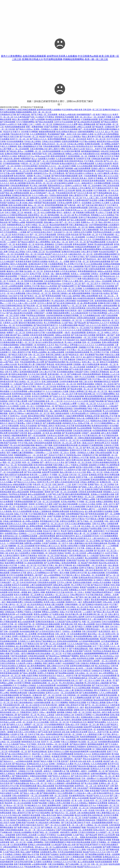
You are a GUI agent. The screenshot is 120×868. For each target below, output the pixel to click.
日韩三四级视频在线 (56, 154)
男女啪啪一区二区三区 (29, 318)
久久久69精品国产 (7, 262)
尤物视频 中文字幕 (96, 156)
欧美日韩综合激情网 (64, 364)
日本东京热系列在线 (28, 582)
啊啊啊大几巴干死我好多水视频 (55, 369)
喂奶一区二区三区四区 (12, 462)
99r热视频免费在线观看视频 (87, 639)
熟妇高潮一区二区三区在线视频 (18, 803)
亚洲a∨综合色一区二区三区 (105, 830)
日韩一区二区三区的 (36, 355)
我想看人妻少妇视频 (84, 190)
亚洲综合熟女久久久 (15, 867)
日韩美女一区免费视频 (100, 274)
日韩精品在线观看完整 (25, 217)
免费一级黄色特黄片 (96, 531)
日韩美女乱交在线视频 (105, 286)
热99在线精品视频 (25, 465)
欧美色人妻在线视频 (73, 720)
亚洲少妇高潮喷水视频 (18, 205)
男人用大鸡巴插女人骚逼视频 (71, 683)
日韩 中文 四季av (12, 372)
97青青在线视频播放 (60, 450)
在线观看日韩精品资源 (33, 320)
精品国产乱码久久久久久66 (98, 796)
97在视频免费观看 (56, 264)
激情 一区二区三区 (24, 450)
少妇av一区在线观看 (103, 281)
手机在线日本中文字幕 (20, 134)
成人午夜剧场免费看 (81, 565)
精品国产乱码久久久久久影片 (102, 798)
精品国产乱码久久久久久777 (89, 867)
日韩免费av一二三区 (44, 453)
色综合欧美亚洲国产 (107, 252)
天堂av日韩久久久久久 (53, 717)
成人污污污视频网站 (17, 607)
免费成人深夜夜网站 (28, 279)
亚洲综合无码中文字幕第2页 (79, 671)
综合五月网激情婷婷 (104, 624)
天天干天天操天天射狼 (49, 477)
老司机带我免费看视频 (54, 205)
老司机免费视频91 (30, 739)
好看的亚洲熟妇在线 (19, 215)
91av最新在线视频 (64, 835)
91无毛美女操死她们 (30, 166)
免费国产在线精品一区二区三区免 (14, 560)
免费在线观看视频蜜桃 (81, 293)
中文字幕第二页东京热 (93, 161)
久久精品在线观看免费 (46, 685)
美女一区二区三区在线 (35, 254)
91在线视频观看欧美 (88, 440)
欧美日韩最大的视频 (17, 749)
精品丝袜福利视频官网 (59, 225)
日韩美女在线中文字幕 (110, 759)
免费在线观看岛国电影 (86, 739)
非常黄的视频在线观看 (15, 808)
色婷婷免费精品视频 (37, 658)
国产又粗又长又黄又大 (101, 685)
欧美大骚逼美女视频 (48, 739)
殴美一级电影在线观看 (57, 747)
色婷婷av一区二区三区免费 (57, 744)
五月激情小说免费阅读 (43, 862)
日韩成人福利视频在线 (12, 521)
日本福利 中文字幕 (32, 617)
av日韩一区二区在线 (54, 399)
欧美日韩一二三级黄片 (39, 475)
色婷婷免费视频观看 (88, 737)
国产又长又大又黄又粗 (83, 193)
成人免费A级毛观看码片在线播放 (99, 511)
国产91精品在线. (24, 115)
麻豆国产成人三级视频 (20, 335)
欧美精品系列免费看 (45, 810)
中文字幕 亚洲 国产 (61, 761)
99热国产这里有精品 (51, 418)
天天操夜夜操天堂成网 (77, 609)
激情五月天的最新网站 (109, 362)
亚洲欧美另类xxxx (73, 210)
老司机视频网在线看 (28, 786)
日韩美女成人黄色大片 (45, 298)
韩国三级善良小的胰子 (52, 663)
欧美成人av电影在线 (67, 115)
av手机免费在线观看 (86, 164)
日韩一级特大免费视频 (37, 178)
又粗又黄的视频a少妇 (39, 149)
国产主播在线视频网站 (88, 693)
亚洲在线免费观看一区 (67, 438)
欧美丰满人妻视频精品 (45, 244)
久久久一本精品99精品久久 (48, 440)
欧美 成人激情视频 (18, 183)
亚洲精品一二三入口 (27, 533)
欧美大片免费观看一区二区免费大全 (29, 595)
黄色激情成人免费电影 (32, 144)
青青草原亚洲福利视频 (34, 281)
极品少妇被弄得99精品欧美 (84, 298)
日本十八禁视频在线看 (75, 857)
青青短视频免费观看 (109, 288)
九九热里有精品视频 (83, 646)
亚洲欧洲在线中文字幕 (38, 264)
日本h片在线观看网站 (110, 622)
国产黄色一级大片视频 (60, 573)
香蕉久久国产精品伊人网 (46, 646)
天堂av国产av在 (76, 411)
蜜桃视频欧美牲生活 (102, 382)
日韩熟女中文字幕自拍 (49, 367)
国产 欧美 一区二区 (100, 698)
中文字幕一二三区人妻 (23, 480)
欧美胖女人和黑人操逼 (37, 857)
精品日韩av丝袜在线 (107, 563)
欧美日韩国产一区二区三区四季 (58, 798)
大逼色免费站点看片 (91, 276)
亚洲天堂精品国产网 (34, 597)
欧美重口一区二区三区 (25, 342)
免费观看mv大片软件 (78, 590)
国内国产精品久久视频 (43, 761)
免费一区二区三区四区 (103, 636)
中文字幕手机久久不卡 (109, 418)
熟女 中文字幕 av (62, 345)
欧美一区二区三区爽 (99, 801)
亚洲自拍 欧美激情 (52, 271)
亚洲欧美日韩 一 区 (108, 482)
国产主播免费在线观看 (52, 423)
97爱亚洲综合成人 (92, 629)
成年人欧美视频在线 (15, 237)
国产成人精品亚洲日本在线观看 (87, 122)
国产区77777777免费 (73, 279)
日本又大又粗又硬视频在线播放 (78, 524)
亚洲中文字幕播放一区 (97, 178)
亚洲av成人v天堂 (72, 725)
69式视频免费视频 (100, 431)
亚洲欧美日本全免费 (79, 732)
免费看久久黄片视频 (56, 514)
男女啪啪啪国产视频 (56, 134)
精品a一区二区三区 (36, 205)
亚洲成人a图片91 (98, 168)
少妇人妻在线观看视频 (30, 710)
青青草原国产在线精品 (49, 854)
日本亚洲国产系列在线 (49, 164)
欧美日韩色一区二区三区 (77, 227)
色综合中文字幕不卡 (12, 132)
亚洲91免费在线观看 (110, 342)
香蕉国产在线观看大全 (39, 558)
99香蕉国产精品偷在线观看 (45, 203)
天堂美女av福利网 (64, 203)
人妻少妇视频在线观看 (86, 813)
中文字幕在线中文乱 (71, 340)
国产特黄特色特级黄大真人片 (66, 680)
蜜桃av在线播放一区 (11, 509)
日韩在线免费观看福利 (20, 186)
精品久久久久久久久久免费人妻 (29, 337)
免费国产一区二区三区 (16, 333)
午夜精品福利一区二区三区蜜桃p (87, 541)
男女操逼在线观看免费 (104, 244)
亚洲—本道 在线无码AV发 (14, 188)
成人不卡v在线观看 (16, 266)
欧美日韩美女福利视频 (43, 465)
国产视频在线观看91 (86, 286)
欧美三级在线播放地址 (16, 200)
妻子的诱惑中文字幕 (82, 159)
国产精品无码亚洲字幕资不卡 (46, 325)
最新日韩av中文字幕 (109, 416)
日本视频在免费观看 (102, 183)
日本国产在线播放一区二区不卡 (13, 249)
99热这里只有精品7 (56, 553)
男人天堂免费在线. (57, 173)
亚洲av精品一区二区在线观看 (93, 575)
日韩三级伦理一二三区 (62, 484)
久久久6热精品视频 (84, 166)
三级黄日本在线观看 (70, 805)
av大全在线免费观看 (108, 676)
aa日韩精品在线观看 (24, 761)
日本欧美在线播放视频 (101, 350)
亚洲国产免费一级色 (101, 627)
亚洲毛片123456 (52, 693)
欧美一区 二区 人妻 (75, 825)
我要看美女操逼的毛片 (105, 739)
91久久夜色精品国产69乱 (24, 117)
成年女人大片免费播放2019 (38, 573)
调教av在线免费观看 (89, 296)
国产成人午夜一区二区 (12, 404)
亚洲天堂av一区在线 (19, 416)
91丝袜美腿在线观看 (54, 333)
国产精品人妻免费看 (58, 489)
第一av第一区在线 (82, 801)
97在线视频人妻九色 (22, 330)
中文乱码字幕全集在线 (52, 230)
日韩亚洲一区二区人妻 (64, 627)
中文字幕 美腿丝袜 (22, 190)
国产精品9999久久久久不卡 (98, 323)
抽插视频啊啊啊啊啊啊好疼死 (40, 651)
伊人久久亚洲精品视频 (93, 264)
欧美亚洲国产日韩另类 (52, 340)
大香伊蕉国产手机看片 (34, 759)
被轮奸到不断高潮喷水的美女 (31, 323)
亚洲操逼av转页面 (92, 416)
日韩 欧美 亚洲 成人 (79, 178)
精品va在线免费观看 (52, 597)
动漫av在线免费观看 (108, 663)
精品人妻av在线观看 (20, 119)
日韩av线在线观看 (48, 379)
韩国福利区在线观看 (34, 222)
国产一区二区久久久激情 (70, 222)
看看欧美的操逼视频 (45, 688)
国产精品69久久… (51, 404)
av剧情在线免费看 (110, 306)
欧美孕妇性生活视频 (34, 531)
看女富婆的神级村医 (99, 600)
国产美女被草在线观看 (71, 433)
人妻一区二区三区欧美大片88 (33, 705)
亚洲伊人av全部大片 (8, 124)
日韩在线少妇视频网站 (34, 602)
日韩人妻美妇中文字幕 (75, 705)
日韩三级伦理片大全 (73, 435)
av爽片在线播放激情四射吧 (41, 585)
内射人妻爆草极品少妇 (78, 225)
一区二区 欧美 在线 (98, 565)
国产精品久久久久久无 (37, 747)
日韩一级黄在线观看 (24, 661)
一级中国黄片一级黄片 (81, 600)
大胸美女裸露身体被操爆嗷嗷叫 (35, 288)
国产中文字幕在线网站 (20, 629)
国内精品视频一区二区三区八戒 (61, 215)
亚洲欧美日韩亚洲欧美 (59, 507)
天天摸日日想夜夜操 (77, 308)
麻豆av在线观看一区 (36, 433)
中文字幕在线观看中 (28, 690)
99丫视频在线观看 (100, 749)
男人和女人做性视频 (38, 186)
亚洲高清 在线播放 (40, 262)
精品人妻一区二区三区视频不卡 (87, 533)
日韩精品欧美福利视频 (101, 159)
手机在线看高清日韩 (64, 193)
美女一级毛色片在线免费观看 (51, 727)
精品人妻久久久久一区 (106, 548)
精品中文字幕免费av (17, 423)
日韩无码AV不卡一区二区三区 (12, 597)
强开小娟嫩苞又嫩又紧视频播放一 (21, 453)
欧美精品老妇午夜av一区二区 (36, 489)
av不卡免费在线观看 (24, 614)
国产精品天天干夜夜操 (100, 585)
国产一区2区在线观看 (87, 129)
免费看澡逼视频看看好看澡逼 (94, 399)
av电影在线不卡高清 (20, 239)
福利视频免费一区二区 (44, 168)
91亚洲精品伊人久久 (81, 421)
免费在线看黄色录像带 (92, 602)
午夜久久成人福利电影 (71, 296)
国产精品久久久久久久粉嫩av (49, 818)
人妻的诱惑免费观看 (47, 536)
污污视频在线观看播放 (9, 345)
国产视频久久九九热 (103, 389)
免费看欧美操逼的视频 (55, 311)
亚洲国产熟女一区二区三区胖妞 (101, 484)
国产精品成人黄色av (15, 151)
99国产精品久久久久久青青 (16, 747)
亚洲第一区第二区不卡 (73, 357)
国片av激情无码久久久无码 (70, 661)
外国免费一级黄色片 (43, 771)
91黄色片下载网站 (35, 700)
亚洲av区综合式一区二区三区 (54, 144)
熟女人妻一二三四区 (21, 558)
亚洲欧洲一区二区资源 (21, 396)
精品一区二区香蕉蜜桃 (83, 830)
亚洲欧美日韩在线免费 (41, 649)
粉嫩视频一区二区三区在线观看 (39, 200)
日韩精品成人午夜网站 (14, 612)
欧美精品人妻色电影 (49, 276)
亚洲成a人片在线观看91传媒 (102, 494)
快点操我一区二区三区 (34, 271)
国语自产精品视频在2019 (46, 641)
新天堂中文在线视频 (15, 575)
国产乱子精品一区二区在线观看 (45, 115)
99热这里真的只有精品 (69, 587)
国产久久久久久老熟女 (29, 720)
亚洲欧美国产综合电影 (76, 560)
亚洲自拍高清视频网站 (72, 230)
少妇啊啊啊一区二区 (33, 151)
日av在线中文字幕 (80, 269)
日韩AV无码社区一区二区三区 (38, 293)
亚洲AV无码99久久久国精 (58, 752)
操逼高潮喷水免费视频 (14, 563)
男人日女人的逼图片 (53, 347)
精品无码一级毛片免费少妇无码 (70, 460)
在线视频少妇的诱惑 (89, 695)
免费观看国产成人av (29, 159)
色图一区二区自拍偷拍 (92, 186)
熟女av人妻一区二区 (38, 783)
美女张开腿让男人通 (26, 364)
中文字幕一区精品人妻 (86, 548)
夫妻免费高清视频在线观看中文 (107, 254)
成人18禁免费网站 (43, 242)
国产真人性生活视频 (89, 783)
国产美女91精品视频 (33, 472)
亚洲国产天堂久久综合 (59, 850)
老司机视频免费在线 (46, 634)
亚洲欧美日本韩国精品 (84, 690)
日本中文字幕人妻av (36, 734)
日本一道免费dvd (88, 778)
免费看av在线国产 (112, 144)
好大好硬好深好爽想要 (71, 151)
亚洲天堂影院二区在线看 (26, 835)
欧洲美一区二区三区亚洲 (76, 553)
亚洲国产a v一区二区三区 (71, 306)
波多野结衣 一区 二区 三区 (86, 786)
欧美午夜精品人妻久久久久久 (79, 239)
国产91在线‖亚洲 (76, 369)
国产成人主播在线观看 (76, 220)
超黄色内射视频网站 (24, 698)
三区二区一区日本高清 (77, 139)
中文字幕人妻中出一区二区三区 (13, 605)
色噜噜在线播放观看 (21, 269)
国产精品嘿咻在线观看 (96, 242)
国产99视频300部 (74, 374)
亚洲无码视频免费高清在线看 (65, 445)
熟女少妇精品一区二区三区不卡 (28, 382)
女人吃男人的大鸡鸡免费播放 (106, 134)
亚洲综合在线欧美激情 (82, 582)
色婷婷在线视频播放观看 (15, 127)
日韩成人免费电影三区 (78, 391)
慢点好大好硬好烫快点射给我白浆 (49, 342)
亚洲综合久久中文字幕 (100, 769)
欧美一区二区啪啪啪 (31, 462)
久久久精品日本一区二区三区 (64, 384)
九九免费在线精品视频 (68, 325)
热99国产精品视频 (96, 401)
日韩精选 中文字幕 (26, 771)
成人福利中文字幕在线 (92, 357)
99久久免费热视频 (48, 213)
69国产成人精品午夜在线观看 (94, 470)
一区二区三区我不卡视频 (15, 315)
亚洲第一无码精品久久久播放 (46, 129)
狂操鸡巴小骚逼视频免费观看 (15, 435)
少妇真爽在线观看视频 (105, 318)
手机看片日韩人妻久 (72, 717)
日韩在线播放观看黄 (51, 146)
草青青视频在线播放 (98, 788)
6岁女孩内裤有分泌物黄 (64, 183)
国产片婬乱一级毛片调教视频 (22, 654)
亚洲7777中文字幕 (79, 484)
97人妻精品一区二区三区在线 (96, 825)
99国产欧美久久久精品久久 (59, 776)
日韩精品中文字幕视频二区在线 (105, 671)
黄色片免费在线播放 (28, 257)
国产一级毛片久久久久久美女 (52, 462)
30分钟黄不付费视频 (29, 132)
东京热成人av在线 (7, 722)
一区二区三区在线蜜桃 (39, 796)
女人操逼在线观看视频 (31, 519)
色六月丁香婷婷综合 (93, 291)
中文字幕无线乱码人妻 (91, 435)
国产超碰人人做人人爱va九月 (91, 487)
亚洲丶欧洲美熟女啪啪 (92, 306)
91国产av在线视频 (37, 119)
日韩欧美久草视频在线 (71, 119)
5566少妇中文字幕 (16, 296)
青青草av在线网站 (39, 352)
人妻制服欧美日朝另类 (105, 497)
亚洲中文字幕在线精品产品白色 (92, 217)
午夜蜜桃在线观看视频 (31, 499)
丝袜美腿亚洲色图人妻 (12, 210)
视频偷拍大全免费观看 (57, 220)
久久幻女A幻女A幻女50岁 (48, 737)
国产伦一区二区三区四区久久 (97, 705)
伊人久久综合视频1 (87, 377)
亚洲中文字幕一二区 (84, 477)
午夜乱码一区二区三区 (30, 164)
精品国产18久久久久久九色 (56, 254)
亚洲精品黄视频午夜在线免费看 (82, 171)
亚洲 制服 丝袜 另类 (69, 624)
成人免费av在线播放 (31, 521)
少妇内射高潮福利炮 (54, 315)
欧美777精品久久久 (104, 115)
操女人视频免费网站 (49, 467)
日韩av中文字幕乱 (29, 386)
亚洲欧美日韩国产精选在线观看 (18, 154)
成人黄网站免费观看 (34, 526)
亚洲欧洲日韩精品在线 (86, 820)
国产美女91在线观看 (29, 509)
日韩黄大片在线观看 (64, 298)
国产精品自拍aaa (54, 284)
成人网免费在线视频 (89, 303)
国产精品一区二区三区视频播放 (29, 668)
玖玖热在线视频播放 (15, 141)
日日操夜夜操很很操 (11, 164)
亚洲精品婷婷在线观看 (18, 178)
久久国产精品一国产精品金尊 (74, 323)
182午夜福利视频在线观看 (89, 641)
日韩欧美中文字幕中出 (85, 360)
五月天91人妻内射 (45, 303)
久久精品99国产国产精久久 (108, 778)
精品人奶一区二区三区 (98, 391)
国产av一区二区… (30, 357)
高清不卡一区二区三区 (96, 139)
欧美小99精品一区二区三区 (37, 225)
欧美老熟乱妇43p (77, 511)
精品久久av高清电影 (49, 286)
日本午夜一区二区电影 (73, 734)
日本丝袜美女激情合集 (82, 431)
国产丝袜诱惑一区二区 (27, 715)
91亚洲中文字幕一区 (62, 480)
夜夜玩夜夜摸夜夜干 (59, 156)
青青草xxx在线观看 (60, 859)
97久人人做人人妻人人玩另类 (95, 198)
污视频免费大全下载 (61, 771)
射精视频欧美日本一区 (41, 551)
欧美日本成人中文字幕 (65, 426)
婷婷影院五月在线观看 (64, 117)
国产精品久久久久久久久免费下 (35, 678)
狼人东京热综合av (74, 362)
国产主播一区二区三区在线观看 (64, 492)
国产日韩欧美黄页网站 (106, 386)
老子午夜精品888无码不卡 (103, 188)
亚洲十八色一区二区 (77, 242)
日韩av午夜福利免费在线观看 (76, 208)
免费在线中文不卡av (26, 156)
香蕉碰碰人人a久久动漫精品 (103, 215)
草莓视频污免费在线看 (85, 213)
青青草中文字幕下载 (31, 210)
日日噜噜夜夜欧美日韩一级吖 (104, 239)
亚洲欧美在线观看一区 (94, 144)
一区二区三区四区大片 (12, 467)
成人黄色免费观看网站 (36, 666)
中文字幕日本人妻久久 (71, 575)
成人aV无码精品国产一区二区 (42, 193)
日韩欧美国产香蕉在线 (45, 364)
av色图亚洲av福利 (62, 781)
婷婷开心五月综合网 (66, 190)
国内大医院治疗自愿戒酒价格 (17, 475)
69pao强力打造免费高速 (83, 700)
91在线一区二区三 (27, 406)
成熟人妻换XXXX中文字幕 (58, 666)
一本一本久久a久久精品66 (23, 168)
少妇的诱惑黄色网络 (84, 580)
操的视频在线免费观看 (103, 859)
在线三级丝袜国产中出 (41, 590)
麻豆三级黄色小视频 (36, 592)
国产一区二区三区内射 (52, 695)
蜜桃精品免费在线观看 (39, 538)
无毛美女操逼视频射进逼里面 (104, 462)
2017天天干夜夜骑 (55, 198)
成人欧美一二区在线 (84, 668)
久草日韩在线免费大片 (79, 413)
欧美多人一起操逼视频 (72, 249)
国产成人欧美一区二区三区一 (106, 551)
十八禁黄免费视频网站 (92, 320)
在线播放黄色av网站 (48, 852)
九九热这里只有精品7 (64, 636)
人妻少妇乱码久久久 (101, 538)
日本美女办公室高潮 (55, 435)
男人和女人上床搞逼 (46, 715)
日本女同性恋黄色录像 (96, 308)
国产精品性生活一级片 (92, 259)
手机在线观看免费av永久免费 (32, 362)
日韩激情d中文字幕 (8, 115)
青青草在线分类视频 (96, 590)
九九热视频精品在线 (91, 288)
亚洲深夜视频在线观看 (104, 301)
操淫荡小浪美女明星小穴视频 (88, 467)
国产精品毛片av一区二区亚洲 (63, 813)
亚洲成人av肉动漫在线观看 (39, 845)
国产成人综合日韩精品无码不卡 (18, 754)
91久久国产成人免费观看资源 (19, 707)
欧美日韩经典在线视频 (16, 208)
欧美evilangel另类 (43, 156)
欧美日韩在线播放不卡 (67, 548)
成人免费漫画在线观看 (20, 193)
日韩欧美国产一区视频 (43, 313)
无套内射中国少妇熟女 (100, 293)
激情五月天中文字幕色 (89, 656)
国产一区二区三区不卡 (91, 284)
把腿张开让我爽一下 (51, 668)
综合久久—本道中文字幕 (96, 149)
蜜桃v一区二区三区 (95, 472)
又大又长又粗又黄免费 (37, 374)
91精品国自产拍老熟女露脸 (90, 529)
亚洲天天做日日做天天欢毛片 (32, 825)
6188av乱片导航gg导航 (20, 259)
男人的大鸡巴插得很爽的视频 (22, 445)
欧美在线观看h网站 (83, 426)
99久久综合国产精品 (17, 717)
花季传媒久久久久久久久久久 (82, 345)
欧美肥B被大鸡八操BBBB (67, 386)
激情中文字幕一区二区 (79, 262)
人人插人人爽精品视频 (55, 607)
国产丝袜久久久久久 (38, 139)
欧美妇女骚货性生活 (68, 164)
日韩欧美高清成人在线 (55, 791)
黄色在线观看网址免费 (68, 499)
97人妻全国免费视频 (19, 247)
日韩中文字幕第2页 (34, 423)
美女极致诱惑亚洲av (77, 796)
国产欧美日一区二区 (33, 296)
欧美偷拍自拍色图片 (58, 350)
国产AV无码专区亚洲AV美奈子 (40, 232)
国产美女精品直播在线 (37, 752)
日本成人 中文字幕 (32, 548)
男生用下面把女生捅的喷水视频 (97, 266)
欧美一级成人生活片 (85, 443)
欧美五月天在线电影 (28, 426)
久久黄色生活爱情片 (11, 556)
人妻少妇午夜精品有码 (94, 570)
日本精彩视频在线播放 (16, 769)
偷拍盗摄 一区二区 (32, 213)
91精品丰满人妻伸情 (11, 159)
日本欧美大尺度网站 (83, 715)
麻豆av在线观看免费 (68, 428)
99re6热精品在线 (7, 458)
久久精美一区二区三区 (79, 808)
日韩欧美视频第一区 (28, 345)
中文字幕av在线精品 (88, 141)
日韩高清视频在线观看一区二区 (18, 830)
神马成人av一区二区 (43, 847)
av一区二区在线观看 (20, 149)
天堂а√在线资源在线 (58, 558)
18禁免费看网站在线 (19, 230)
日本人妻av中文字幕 (47, 372)
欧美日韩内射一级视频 (23, 176)
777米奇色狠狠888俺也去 (77, 678)
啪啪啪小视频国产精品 (98, 227)
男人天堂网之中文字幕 (73, 264)
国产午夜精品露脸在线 (103, 193)
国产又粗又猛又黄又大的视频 (83, 335)
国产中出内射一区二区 (29, 137)
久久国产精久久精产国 (55, 494)
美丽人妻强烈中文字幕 (78, 195)
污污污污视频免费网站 (25, 122)
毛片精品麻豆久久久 (33, 805)
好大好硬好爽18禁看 (58, 239)
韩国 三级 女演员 (86, 382)
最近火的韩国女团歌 (19, 399)
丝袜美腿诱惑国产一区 (86, 115)
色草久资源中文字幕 (76, 291)
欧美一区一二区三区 (54, 401)
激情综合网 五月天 (102, 443)
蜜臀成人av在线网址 (50, 612)
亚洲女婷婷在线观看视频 (100, 262)
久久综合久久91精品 (87, 504)
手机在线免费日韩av (80, 756)
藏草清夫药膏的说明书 (65, 536)
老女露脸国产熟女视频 (94, 355)
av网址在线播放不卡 (36, 391)
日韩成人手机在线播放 (49, 840)
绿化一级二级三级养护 (30, 840)
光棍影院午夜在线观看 (31, 815)
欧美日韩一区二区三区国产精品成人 (53, 556)
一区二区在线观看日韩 (73, 259)
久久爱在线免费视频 (64, 159)
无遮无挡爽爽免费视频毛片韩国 (57, 842)
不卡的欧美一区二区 (15, 281)
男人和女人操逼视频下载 (33, 404)
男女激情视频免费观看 (41, 450)
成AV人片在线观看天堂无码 (87, 536)
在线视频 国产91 (55, 288)
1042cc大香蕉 (6, 551)
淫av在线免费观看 (53, 252)
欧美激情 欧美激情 (24, 262)
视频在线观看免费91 (42, 301)
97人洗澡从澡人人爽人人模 (84, 793)
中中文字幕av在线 (7, 173)
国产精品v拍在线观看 (44, 122)
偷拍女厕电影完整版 (36, 416)
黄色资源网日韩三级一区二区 (17, 198)
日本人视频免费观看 (90, 230)
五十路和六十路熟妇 (102, 580)
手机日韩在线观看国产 (43, 480)
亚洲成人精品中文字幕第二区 (44, 330)
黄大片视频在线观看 (8, 622)
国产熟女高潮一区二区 (58, 188)
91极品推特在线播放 (36, 693)
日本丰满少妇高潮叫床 (80, 774)
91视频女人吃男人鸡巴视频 (59, 803)
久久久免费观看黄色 (38, 134)
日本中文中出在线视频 (64, 122)
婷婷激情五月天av (41, 173)
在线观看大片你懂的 (47, 159)
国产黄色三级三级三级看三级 (95, 448)
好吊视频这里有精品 (64, 409)
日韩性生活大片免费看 (99, 413)
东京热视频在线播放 (65, 372)
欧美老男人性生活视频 (39, 171)
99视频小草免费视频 (65, 646)
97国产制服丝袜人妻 (8, 715)
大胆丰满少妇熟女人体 (64, 715)
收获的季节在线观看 (69, 217)
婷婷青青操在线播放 (85, 384)
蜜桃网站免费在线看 (61, 511)
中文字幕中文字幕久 (76, 257)
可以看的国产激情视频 (63, 168)
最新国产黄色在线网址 (97, 722)
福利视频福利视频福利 (90, 151)
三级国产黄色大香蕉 (58, 609)
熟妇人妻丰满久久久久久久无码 (73, 472)
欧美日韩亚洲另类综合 (74, 161)
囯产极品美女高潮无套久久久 (28, 487)
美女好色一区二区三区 (9, 318)
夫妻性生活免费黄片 (68, 521)
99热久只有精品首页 (56, 857)
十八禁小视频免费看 (38, 284)
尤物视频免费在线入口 (16, 225)
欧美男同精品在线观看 (21, 394)
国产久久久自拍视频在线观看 (42, 431)
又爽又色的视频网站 (56, 864)
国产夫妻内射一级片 (73, 205)
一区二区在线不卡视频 (102, 117)
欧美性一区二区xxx (61, 453)
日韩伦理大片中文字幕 (9, 786)
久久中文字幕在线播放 (68, 487)
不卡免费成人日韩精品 (27, 685)
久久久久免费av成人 (40, 195)
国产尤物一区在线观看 (9, 631)
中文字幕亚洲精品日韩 (69, 737)
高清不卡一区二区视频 (50, 742)
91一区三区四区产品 (85, 328)
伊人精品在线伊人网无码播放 (64, 301)
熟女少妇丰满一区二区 (99, 607)
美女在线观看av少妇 (63, 269)
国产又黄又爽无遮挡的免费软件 (50, 279)
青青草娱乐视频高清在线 (70, 778)
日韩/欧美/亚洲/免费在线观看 (93, 181)
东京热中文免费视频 (40, 396)
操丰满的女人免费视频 (103, 146)
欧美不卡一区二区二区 (20, 139)
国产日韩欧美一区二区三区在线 (78, 462)
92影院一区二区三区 (44, 124)
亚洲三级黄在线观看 (107, 119)
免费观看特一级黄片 (78, 771)
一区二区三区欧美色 (11, 360)
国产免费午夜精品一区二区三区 (81, 497)
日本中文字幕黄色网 (111, 529)
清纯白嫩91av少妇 (51, 222)
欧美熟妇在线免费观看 (92, 411)
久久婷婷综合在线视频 (104, 345)
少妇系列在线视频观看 (51, 151)
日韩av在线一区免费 (111, 602)
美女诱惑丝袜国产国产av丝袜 (15, 311)
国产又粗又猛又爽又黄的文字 (94, 205)
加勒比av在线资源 (105, 271)
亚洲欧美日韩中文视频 (107, 303)
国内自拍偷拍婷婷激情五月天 (79, 619)
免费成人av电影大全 (74, 154)
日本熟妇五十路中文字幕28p (73, 519)
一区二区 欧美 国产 (96, 195)
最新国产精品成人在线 (105, 360)
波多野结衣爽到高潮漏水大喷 (82, 666)
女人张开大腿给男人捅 (104, 173)
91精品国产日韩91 (28, 360)
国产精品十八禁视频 (83, 627)
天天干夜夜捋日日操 (68, 867)
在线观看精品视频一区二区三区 (45, 683)
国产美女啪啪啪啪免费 (31, 379)
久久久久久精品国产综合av (78, 644)
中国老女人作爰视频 (79, 465)
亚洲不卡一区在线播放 (82, 203)
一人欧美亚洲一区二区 (105, 509)
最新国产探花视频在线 (104, 328)
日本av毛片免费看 (55, 259)
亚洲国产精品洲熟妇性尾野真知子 (99, 592)
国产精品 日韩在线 (67, 477)
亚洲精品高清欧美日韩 (21, 195)
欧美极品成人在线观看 (96, 766)
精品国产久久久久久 (40, 707)
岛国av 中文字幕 (21, 514)
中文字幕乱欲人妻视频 (95, 519)
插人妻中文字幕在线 (64, 565)
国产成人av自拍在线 (15, 617)
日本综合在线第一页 (64, 698)
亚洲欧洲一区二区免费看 (26, 634)
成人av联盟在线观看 (86, 862)
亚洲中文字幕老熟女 (29, 556)
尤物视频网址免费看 (13, 644)
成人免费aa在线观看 (56, 352)
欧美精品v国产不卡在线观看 (24, 688)
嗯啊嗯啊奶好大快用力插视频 (12, 531)
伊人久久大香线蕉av (73, 137)
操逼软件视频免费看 (89, 340)
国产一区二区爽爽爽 (46, 627)
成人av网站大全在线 (8, 364)
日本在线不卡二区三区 (63, 232)
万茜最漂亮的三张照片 (29, 712)
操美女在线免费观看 (65, 533)
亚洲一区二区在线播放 (92, 342)
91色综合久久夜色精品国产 (98, 220)
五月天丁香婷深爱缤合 (39, 239)
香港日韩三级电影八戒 (61, 293)
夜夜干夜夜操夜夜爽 (111, 259)
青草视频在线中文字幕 (37, 516)
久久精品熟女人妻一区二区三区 (42, 377)
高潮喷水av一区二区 (89, 222)
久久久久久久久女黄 (15, 227)
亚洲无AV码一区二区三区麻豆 (37, 580)
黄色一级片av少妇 (87, 281)
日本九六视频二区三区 (14, 213)
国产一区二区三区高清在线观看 (50, 161)
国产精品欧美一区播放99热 (103, 127)
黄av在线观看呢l (9, 440)
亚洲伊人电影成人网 (26, 421)
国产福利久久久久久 (15, 725)
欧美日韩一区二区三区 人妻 (65, 443)
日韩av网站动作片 (77, 595)
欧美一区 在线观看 (95, 761)
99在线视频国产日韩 (85, 301)
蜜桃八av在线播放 (71, 568)
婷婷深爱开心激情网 (91, 661)
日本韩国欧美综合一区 (45, 406)
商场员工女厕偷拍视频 (27, 161)
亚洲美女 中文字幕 (32, 286)
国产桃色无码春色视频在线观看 (64, 176)
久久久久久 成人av (103, 132)
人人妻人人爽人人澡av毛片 (18, 850)
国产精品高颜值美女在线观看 (48, 217)
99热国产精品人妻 (47, 801)
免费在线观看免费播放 (92, 249)
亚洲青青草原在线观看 (107, 695)
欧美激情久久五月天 (21, 274)
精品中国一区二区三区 (73, 198)
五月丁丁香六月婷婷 (101, 646)
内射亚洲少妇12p (31, 237)
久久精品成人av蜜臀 (68, 404)
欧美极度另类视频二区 (73, 315)
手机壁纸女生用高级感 (102, 232)
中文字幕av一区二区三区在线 (79, 350)
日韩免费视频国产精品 (53, 249)
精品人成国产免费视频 (30, 852)
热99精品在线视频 (53, 119)
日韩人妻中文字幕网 (89, 252)
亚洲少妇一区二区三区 (60, 722)
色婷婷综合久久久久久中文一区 (31, 798)
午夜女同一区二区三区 (42, 484)
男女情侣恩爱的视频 (82, 685)
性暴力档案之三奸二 (26, 124)
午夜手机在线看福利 (104, 499)
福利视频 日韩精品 (65, 712)
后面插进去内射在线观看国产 (57, 808)
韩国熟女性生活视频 (99, 421)
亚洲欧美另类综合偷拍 (71, 252)
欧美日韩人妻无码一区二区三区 (40, 183)
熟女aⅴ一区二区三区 (49, 487)
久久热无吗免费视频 (19, 391)
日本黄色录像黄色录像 (69, 382)
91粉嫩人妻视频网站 (106, 200)
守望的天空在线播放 (36, 791)
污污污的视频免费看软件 (54, 725)
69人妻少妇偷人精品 (24, 203)
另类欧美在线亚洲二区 (110, 597)
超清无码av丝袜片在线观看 (43, 636)
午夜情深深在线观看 (17, 526)
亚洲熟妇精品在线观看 (27, 818)
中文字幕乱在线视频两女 (73, 654)
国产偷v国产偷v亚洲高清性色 (51, 470)
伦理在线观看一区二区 (18, 752)
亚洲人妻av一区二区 (60, 242)
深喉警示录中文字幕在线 (84, 710)
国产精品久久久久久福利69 (59, 178)
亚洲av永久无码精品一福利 (67, 377)
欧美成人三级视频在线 (57, 448)
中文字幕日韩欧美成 (94, 595)
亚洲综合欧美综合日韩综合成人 (92, 578)
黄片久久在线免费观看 (22, 511)
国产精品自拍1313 (59, 619)
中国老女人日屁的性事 (53, 337)
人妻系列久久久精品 (8, 156)
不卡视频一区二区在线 (59, 475)
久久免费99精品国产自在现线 (85, 200)
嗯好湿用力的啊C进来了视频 (15, 516)
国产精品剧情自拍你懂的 (55, 362)
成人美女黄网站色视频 (25, 646)
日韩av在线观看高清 (20, 796)
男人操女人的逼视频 (73, 342)
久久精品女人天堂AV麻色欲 (80, 188)
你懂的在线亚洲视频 (38, 776)
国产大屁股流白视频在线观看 (98, 257)
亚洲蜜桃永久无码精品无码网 (94, 330)
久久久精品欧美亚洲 (79, 313)
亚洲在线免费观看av (99, 480)
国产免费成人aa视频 (17, 222)
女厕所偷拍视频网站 (86, 132)
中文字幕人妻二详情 (11, 438)
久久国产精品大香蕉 (11, 852)
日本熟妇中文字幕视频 (109, 558)
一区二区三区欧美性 (109, 629)
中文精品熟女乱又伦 (13, 369)
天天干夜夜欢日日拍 (38, 259)
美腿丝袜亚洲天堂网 (110, 720)
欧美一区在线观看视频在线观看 (99, 823)
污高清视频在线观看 (67, 127)
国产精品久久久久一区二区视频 (37, 308)
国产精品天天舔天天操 (9, 137)
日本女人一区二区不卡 (104, 347)
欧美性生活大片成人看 (12, 144)
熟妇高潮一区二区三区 (96, 609)
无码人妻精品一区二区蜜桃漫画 (41, 247)
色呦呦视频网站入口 (105, 298)
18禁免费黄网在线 (16, 181)
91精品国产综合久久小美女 (107, 171)
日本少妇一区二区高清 (78, 475)
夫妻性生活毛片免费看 (82, 232)
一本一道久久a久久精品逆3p (43, 830)
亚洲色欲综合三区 (35, 249)
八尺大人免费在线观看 (108, 693)
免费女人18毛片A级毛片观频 (81, 859)
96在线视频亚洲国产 (44, 421)
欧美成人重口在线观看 (54, 605)
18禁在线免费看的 (68, 418)
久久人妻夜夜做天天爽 (20, 284)
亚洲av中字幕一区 (37, 274)
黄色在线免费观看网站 (94, 396)
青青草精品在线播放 (52, 320)
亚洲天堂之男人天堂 (46, 482)
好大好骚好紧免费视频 (63, 200)
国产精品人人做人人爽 (45, 409)
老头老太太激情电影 (109, 717)
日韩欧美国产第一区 (26, 624)
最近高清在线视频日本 (94, 707)
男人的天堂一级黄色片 (49, 578)
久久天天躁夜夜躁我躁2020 (70, 276)
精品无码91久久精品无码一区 (50, 509)
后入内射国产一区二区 (105, 832)
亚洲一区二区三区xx (83, 117)
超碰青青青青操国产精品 (61, 551)
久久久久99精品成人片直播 (57, 391)
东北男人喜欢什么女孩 (75, 149)
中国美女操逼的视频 (75, 396)
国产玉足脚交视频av (52, 563)
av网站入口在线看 (84, 127)
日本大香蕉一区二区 (75, 489)
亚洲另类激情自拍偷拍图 (79, 769)
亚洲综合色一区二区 (95, 333)
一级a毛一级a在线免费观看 (75, 333)
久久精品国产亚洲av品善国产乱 (29, 418)
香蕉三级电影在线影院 (60, 413)
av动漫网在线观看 (16, 286)
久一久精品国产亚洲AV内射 (22, 384)
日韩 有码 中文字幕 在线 (10, 470)
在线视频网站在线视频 (103, 477)
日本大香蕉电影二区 (49, 438)
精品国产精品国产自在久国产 (51, 137)
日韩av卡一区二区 (75, 448)
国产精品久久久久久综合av (25, 482)
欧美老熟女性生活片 (85, 146)
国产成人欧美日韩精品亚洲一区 (66, 303)
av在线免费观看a (35, 230)
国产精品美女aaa (53, 656)
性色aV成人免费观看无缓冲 (88, 418)
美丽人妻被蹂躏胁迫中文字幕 (30, 146)
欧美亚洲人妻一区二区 (33, 340)
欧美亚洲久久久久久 (48, 166)
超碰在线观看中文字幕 (49, 237)
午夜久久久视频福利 (8, 146)
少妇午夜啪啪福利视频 (98, 225)
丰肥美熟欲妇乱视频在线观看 (48, 624)
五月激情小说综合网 (64, 244)
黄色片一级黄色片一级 (66, 213)
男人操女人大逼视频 (22, 609)
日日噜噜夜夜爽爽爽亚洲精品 (95, 311)
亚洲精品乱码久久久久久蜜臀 (65, 124)
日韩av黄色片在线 (48, 815)
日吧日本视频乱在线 (77, 556)
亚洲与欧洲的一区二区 (57, 374)
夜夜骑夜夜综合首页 (72, 509)
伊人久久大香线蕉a (48, 548)
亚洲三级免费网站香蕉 (51, 805)
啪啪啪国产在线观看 (24, 173)
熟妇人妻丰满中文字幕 (91, 137)
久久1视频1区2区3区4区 (13, 340)
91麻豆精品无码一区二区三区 (80, 254)
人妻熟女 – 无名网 (111, 595)
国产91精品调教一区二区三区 (78, 864)
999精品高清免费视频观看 (85, 247)
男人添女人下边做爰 (42, 176)
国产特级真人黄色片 (46, 426)
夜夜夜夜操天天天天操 (55, 592)
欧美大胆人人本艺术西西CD (26, 732)
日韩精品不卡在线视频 (75, 629)
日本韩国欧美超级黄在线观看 (77, 352)
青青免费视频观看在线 (87, 271)
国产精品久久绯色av (24, 129)
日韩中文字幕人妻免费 (35, 347)
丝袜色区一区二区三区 (93, 369)
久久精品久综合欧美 (103, 164)
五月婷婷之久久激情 (101, 203)
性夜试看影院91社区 (91, 154)
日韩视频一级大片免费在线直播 (86, 364)
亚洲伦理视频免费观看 (57, 139)
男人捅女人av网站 (69, 658)
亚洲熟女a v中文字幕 (80, 458)
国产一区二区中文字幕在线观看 (43, 235)
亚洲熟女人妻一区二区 (108, 783)
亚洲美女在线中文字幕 (35, 333)
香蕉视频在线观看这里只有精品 (16, 538)
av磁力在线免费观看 (82, 168)
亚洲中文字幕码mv (17, 413)
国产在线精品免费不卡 (67, 286)
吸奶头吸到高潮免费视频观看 (78, 494)
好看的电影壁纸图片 (49, 499)
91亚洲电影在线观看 (43, 458)
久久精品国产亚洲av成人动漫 (52, 210)
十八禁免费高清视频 (8, 600)
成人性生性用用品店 (36, 605)
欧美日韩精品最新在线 (98, 543)
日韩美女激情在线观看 (59, 195)
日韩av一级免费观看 (48, 712)
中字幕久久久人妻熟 (70, 281)
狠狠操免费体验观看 (47, 132)
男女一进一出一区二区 (51, 519)
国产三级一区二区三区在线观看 (35, 497)
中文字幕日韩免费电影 (98, 313)
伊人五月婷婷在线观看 (34, 181)
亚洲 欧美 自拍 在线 (13, 519)
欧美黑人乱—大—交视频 (59, 262)
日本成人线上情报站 (33, 141)
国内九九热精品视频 (19, 264)
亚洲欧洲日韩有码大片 (92, 720)
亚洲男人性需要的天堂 (21, 636)
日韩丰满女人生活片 (97, 208)
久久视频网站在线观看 (28, 536)
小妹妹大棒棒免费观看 (75, 416)
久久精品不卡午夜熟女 (45, 117)
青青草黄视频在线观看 (9, 673)
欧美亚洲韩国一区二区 (78, 156)
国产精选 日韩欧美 (69, 516)
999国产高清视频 (51, 127)
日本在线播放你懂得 (52, 281)
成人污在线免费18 (22, 553)
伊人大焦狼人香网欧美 (97, 450)
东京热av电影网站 (68, 502)
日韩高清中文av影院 (42, 384)
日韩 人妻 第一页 (62, 634)
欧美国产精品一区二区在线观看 (72, 237)
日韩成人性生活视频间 (51, 141)
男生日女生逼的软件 (91, 759)
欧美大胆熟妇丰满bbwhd (66, 132)
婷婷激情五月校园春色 (110, 154)
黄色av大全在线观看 (80, 798)
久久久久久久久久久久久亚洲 (69, 330)
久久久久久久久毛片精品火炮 (63, 580)
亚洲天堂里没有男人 (59, 257)
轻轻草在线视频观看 (51, 306)
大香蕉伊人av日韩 (10, 323)
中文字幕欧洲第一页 (102, 190)
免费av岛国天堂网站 (30, 676)
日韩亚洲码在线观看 (36, 656)
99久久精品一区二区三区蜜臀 (93, 526)
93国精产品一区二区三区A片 (52, 524)
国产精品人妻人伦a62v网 (104, 612)
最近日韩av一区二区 (96, 634)
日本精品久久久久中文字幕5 (65, 862)
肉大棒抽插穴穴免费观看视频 (91, 445)
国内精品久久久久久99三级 (27, 570)
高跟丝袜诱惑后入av (56, 186)
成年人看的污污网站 (57, 149)
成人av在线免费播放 (52, 575)
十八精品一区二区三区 (87, 404)
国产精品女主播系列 (109, 122)
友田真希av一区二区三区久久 (57, 595)
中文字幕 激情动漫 (18, 541)
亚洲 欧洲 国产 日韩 (106, 786)
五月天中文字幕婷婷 (38, 220)
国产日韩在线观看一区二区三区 (16, 171)
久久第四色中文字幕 (72, 470)
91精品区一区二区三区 (35, 607)
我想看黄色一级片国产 (105, 335)
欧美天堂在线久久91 (21, 235)
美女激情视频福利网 (26, 298)
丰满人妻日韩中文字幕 (41, 394)
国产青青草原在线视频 (51, 296)
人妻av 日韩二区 (19, 411)
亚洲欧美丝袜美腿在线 (45, 622)
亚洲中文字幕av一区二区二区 (17, 220)
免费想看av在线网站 (33, 543)
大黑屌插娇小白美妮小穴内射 (54, 227)
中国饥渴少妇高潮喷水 (55, 416)
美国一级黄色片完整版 (98, 649)
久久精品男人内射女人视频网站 (34, 448)
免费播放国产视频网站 (70, 656)
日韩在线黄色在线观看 (43, 443)
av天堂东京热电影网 (20, 350)
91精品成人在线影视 (19, 428)
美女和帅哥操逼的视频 (64, 786)
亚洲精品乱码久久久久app (37, 764)
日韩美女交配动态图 (48, 318)
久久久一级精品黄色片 (84, 183)
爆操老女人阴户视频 (15, 271)
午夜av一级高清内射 (50, 867)
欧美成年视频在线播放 (72, 337)
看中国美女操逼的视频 (18, 374)
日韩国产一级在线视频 (91, 433)
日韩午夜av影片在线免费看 (36, 188)
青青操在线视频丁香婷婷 (83, 244)
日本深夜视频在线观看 (9, 695)
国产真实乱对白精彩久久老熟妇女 (80, 173)
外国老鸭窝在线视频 (64, 431)
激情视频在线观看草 (96, 744)
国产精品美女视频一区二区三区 (80, 389)
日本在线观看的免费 (15, 472)
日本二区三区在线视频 (80, 480)
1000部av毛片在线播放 (102, 582)
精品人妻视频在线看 (87, 124)
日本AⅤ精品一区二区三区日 (77, 607)
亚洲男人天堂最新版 (13, 357)
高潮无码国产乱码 (39, 154)
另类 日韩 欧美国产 (107, 230)
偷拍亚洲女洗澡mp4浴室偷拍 (37, 266)
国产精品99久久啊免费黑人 (48, 360)
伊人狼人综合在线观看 (30, 477)
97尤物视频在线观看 (89, 119)
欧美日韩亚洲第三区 (87, 394)
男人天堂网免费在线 (52, 323)
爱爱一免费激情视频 (34, 127)
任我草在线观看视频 (70, 141)
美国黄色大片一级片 (74, 602)
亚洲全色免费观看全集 (62, 421)
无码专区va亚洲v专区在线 (68, 235)
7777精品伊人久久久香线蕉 (29, 276)
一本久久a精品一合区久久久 (55, 291)
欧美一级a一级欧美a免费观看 (58, 274)
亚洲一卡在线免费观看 (88, 176)
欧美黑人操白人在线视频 (83, 551)
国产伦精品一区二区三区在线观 (72, 367)
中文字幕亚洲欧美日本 (38, 514)
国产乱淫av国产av (18, 619)
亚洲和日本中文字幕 (78, 450)
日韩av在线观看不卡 (31, 524)
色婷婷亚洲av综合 (68, 146)
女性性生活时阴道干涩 (39, 350)
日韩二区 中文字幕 (51, 428)
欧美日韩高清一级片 (74, 311)
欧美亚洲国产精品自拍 (76, 766)
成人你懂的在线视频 (96, 573)
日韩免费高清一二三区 (14, 489)
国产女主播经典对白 (33, 227)
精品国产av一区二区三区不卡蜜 (64, 394)
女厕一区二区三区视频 (72, 288)
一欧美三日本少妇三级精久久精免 (79, 134)
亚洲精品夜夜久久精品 (45, 600)
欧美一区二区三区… (107, 296)
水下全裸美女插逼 (57, 614)
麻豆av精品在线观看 (20, 492)
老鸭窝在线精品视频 (37, 560)
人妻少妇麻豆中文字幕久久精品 (105, 619)
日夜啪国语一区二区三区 (71, 320)
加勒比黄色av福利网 (38, 198)
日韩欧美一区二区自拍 (104, 384)
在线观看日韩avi (11, 533)
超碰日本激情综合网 (34, 291)
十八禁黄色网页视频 (15, 543)
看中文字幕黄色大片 (102, 690)
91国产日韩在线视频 (109, 315)
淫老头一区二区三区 (29, 470)
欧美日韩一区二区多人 (75, 592)
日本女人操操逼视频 (75, 266)
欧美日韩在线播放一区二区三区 (49, 654)
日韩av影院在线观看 (72, 181)
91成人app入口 (43, 257)
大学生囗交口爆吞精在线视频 (46, 661)
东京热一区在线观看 (48, 788)
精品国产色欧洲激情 (89, 563)
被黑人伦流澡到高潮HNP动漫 (67, 482)
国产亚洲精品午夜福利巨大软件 (95, 605)
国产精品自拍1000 (107, 276)
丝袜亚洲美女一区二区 (37, 215)
